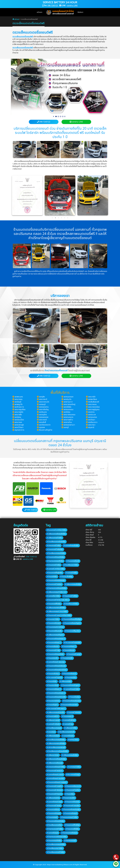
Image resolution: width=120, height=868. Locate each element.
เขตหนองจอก (69, 397)
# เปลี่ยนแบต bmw (53, 755)
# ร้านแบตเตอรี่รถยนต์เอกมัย (71, 810)
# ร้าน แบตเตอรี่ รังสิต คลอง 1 (56, 709)
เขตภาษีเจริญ (44, 410)
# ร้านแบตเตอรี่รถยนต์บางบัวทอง (57, 670)
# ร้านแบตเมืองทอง (53, 646)
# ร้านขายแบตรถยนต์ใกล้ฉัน (55, 561)
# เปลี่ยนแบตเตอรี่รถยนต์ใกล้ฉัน (56, 534)
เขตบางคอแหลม (70, 415)
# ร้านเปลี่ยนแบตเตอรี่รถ (54, 825)
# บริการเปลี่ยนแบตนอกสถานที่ (56, 747)
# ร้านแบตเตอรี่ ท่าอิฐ (53, 650)
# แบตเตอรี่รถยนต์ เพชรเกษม (56, 662)
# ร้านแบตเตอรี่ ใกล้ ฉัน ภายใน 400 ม (58, 600)
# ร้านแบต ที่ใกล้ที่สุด (66, 577)
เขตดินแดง (43, 412)
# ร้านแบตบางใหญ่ (52, 685)
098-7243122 (53, 6)
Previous (9, 195)
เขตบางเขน (19, 399)
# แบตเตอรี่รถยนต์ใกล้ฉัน (71, 546)
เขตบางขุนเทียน (20, 410)
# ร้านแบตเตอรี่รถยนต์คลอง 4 (56, 693)
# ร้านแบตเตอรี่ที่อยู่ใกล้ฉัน (55, 573)
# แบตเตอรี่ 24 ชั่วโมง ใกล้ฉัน (56, 569)
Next (111, 195)
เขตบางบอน (92, 404)
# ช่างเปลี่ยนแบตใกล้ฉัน (71, 604)
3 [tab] (58, 218)
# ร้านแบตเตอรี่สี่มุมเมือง (72, 631)
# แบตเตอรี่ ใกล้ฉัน (71, 573)
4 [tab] (62, 218)
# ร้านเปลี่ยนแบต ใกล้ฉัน (71, 565)
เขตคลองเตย (44, 417)
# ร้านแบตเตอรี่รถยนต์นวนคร (71, 701)
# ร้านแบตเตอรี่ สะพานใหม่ (72, 806)
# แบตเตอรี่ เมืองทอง (74, 712)
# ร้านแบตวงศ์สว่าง (53, 716)
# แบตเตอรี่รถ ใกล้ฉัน (53, 596)
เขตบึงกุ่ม (67, 412)
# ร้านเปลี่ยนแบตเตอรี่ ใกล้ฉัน (56, 852)
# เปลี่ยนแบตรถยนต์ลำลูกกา (55, 635)
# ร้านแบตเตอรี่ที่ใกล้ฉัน (54, 604)
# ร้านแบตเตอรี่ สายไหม (72, 790)
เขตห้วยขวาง (19, 407)
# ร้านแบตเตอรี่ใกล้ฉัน (72, 829)
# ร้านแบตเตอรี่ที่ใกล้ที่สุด (72, 825)
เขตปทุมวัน (68, 399)
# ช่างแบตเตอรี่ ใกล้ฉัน (54, 565)
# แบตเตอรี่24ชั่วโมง (69, 720)
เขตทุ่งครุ (18, 417)
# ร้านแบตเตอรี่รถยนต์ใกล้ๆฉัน (56, 580)
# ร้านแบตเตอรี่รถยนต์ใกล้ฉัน (55, 557)
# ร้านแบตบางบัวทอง (53, 701)
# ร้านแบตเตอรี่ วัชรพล (54, 806)
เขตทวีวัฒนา (19, 427)
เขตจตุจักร (43, 415)
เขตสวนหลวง (68, 417)
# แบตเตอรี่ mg (68, 724)
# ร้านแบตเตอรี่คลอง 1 (54, 643)
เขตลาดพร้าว (68, 420)
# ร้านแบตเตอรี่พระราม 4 (73, 786)
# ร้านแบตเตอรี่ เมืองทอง (54, 790)
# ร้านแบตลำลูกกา (52, 705)
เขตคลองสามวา (69, 425)
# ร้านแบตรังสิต (52, 681)
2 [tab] (55, 218)
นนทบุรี (66, 427)
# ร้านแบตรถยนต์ (52, 817)
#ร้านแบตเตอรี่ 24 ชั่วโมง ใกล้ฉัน (56, 530)
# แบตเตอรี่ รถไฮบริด (53, 724)
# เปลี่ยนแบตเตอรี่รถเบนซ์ (55, 763)
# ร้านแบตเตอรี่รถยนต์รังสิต (55, 654)
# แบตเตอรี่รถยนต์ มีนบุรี (54, 802)
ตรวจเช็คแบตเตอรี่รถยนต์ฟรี (23, 37)
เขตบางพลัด (19, 412)
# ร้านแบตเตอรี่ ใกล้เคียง (54, 584)
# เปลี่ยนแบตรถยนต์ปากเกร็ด (56, 712)
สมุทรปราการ (19, 430)
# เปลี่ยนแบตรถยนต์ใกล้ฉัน (73, 584)
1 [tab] (52, 218)
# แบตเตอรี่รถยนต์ (68, 736)
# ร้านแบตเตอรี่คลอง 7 (69, 646)
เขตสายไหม (68, 422)
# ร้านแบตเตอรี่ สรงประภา (55, 771)
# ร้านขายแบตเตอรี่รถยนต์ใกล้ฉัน (57, 588)
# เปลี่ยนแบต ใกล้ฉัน (70, 728)
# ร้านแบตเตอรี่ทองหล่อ (72, 802)
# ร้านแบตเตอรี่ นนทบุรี (74, 654)
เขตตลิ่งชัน (67, 407)
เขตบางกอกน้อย (94, 407)
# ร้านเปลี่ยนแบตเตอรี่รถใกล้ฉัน (56, 542)
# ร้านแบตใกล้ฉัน (52, 577)
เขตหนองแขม (69, 410)
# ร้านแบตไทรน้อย (74, 697)
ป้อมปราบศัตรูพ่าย (46, 430)
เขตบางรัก (92, 397)
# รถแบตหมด (51, 732)
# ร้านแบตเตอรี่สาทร (53, 810)
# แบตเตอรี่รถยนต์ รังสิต (71, 689)
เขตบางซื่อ (18, 415)
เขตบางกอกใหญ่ (70, 404)
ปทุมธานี (91, 427)
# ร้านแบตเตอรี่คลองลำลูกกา (72, 623)
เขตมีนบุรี (18, 402)
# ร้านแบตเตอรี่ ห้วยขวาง (54, 794)
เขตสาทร (91, 412)
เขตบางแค (18, 422)
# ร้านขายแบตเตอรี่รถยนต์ (69, 833)
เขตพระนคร (19, 397)
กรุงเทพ (42, 427)
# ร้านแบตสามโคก (70, 678)
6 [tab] (68, 218)
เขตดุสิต (42, 397)
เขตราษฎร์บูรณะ (94, 410)
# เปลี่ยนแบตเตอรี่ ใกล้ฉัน (54, 538)
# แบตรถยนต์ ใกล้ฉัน (74, 767)
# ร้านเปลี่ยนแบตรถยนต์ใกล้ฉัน (56, 553)
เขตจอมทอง (93, 417)
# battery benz (73, 740)
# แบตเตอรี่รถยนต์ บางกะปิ (55, 775)
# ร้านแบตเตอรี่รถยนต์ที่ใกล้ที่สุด (71, 619)
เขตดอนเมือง (19, 420)
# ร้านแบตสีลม (70, 794)
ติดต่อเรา (80, 12)
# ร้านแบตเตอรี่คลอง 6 (69, 674)
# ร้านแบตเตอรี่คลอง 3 (54, 689)
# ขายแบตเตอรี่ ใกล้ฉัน (54, 546)
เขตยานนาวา (68, 402)
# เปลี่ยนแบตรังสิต (65, 681)
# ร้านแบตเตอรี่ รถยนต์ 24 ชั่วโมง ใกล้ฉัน (59, 615)
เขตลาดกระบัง (44, 402)
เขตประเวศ (92, 415)
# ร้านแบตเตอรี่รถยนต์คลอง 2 (56, 639)
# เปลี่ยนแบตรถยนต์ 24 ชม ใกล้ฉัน (57, 612)
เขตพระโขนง (93, 399)
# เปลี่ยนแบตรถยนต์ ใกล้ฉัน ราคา (57, 592)
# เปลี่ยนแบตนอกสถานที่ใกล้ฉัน (56, 608)
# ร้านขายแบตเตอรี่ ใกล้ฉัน (55, 829)
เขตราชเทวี (43, 420)
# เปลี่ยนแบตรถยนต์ (53, 736)
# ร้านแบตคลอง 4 (67, 716)
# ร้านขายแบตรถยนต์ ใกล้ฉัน (69, 817)
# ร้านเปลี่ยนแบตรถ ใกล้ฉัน (55, 848)
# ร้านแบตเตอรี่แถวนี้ (73, 561)
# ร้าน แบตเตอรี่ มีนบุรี (73, 775)
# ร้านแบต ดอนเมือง (69, 798)
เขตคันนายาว (93, 422)
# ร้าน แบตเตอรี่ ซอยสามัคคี (72, 643)
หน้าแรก (40, 12)
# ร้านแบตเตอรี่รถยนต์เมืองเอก (56, 666)
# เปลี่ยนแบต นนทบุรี (53, 720)
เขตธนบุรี (42, 404)
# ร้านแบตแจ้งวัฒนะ (53, 674)
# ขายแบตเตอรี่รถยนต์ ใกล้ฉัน (56, 767)
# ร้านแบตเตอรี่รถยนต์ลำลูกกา (70, 685)
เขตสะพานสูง (19, 425)
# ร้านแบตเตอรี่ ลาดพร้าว (54, 786)
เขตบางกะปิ (43, 399)
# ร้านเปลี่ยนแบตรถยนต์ (54, 728)
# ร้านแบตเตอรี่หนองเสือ (54, 631)
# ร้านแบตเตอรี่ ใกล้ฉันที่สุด (55, 549)
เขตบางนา (92, 425)
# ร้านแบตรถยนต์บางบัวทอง (55, 627)
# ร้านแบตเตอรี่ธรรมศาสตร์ (69, 705)
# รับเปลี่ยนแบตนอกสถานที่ (66, 732)
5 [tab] (65, 218)
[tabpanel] (60, 195)
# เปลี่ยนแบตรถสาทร (53, 798)
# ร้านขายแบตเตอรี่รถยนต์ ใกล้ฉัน (57, 837)
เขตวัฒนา (92, 420)
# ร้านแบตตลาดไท (52, 658)
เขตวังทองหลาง (45, 425)
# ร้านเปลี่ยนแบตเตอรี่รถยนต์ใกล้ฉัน (57, 751)
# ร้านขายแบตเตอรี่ (70, 841)
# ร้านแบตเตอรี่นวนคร (54, 623)
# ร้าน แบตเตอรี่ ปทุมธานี (54, 678)
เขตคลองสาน (44, 407)
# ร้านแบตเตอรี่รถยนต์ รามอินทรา (57, 782)
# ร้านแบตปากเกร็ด (67, 658)
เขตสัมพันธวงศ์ (94, 402)
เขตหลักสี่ (43, 422)
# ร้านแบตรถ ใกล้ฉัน (53, 619)
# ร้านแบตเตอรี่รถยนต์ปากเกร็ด (56, 697)
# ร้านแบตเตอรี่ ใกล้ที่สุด (70, 596)
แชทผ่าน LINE (72, 6)
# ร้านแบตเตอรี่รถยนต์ (54, 813)
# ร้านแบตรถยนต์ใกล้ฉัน (54, 841)
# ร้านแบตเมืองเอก (69, 650)
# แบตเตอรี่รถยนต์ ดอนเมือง (55, 778)
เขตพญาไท (19, 404)
